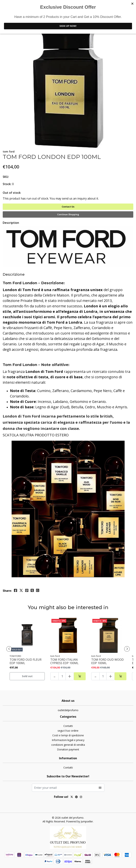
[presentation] (9, 649)
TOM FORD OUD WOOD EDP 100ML (107, 661)
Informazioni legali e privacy (68, 740)
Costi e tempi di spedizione (68, 735)
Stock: (7, 184)
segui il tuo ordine (68, 731)
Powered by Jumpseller (79, 821)
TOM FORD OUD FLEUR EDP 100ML (26, 661)
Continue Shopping (68, 214)
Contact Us (68, 207)
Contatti (68, 726)
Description (11, 223)
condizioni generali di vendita (68, 745)
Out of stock (12, 193)
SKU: (6, 177)
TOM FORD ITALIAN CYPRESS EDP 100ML (64, 661)
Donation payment (68, 749)
